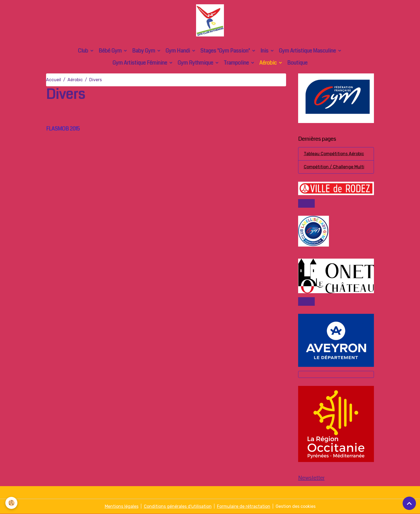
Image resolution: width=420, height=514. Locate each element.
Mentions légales (122, 506)
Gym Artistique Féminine (140, 63)
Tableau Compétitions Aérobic (334, 154)
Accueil (54, 80)
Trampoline (237, 63)
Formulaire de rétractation (244, 506)
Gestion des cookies (296, 506)
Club (84, 51)
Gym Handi (178, 51)
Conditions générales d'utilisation (178, 506)
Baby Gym (144, 51)
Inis (265, 51)
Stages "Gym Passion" (226, 51)
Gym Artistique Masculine (308, 51)
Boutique (297, 63)
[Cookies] (11, 503)
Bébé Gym (111, 51)
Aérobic (269, 63)
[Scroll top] (409, 503)
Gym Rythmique (196, 63)
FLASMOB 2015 (63, 129)
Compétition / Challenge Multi (334, 167)
